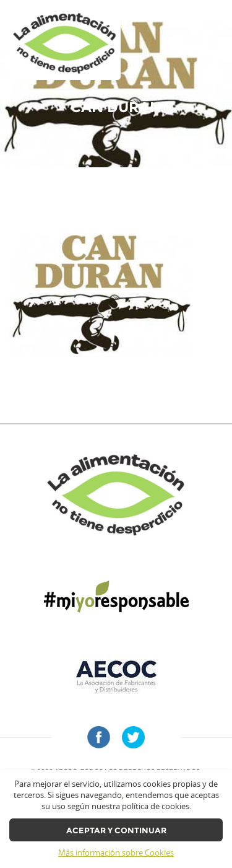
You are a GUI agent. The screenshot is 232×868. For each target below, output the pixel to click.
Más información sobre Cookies (116, 853)
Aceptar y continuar (116, 831)
